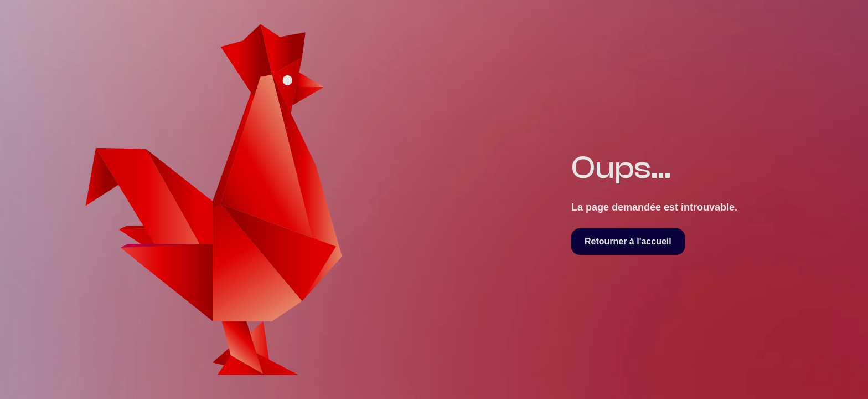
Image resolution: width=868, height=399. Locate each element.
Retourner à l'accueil (628, 241)
